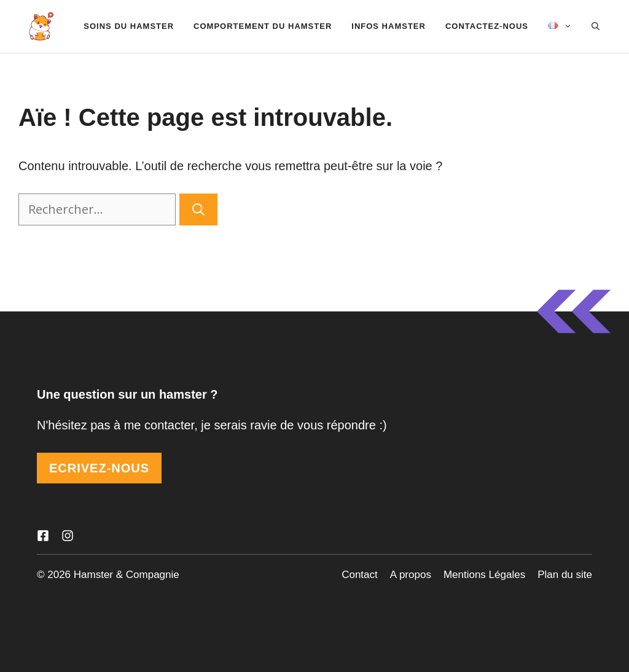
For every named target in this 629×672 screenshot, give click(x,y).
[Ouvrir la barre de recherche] (596, 26)
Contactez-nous (487, 26)
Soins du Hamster (129, 26)
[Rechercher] (198, 209)
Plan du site (565, 575)
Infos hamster (389, 26)
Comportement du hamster (263, 26)
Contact (360, 575)
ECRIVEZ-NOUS (99, 468)
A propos (411, 575)
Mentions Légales (484, 575)
